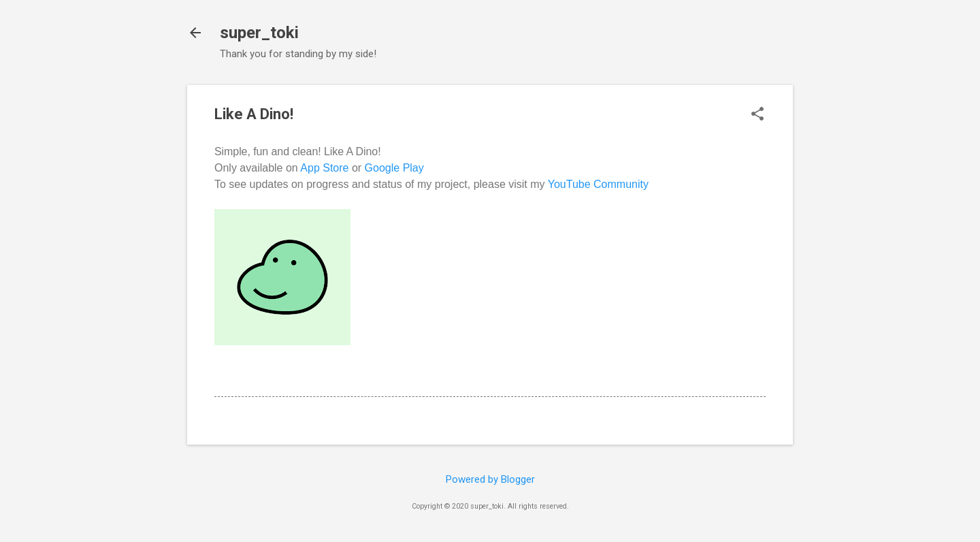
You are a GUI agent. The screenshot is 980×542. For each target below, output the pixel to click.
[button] (757, 115)
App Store (324, 168)
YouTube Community (598, 184)
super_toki (259, 33)
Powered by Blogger (490, 479)
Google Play (394, 168)
